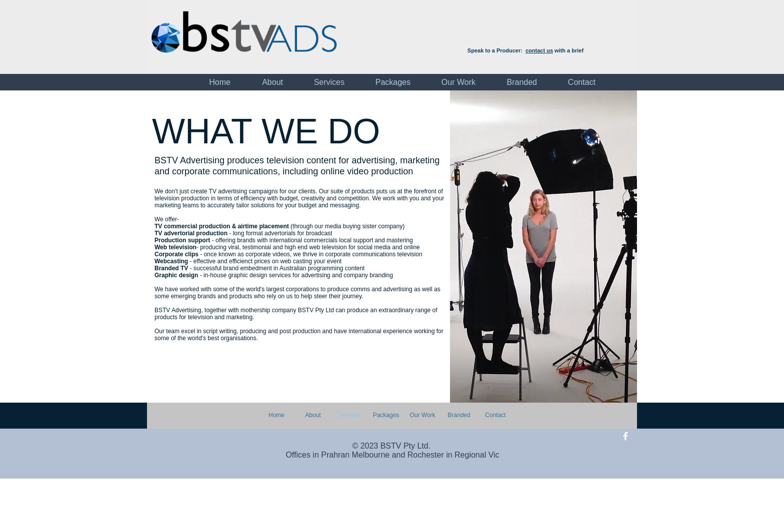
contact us (539, 50)
